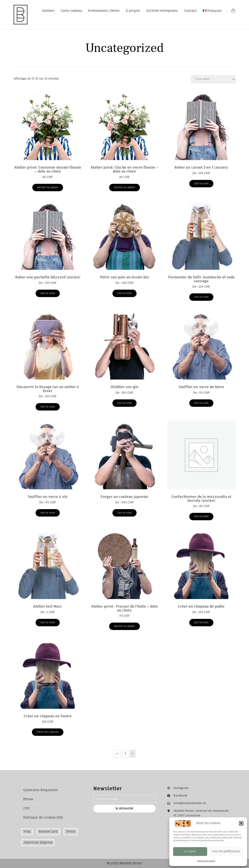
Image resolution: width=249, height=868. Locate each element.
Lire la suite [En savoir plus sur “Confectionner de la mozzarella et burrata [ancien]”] (201, 516)
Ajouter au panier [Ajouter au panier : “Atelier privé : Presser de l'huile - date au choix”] (124, 626)
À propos (133, 11)
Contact (190, 11)
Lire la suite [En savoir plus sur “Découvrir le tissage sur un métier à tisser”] (48, 407)
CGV (27, 808)
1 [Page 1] (125, 754)
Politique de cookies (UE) (43, 818)
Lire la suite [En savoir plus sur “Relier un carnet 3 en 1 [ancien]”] (201, 184)
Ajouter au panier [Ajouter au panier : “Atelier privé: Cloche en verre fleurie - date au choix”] (124, 187)
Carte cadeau (71, 11)
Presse (28, 799)
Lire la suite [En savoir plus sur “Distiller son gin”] (124, 403)
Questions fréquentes (41, 790)
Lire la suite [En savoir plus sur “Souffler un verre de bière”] (201, 403)
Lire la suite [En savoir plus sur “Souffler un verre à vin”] (48, 513)
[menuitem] (212, 11)
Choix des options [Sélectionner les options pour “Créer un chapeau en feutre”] (48, 732)
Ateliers (48, 11)
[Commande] (213, 79)
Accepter (190, 852)
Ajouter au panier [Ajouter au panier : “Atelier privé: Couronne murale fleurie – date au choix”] (48, 187)
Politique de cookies (206, 861)
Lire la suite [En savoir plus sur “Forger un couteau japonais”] (124, 513)
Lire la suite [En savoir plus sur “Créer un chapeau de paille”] (201, 622)
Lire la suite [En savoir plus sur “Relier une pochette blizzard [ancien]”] (48, 293)
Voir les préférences (226, 852)
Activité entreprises (162, 11)
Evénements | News (104, 11)
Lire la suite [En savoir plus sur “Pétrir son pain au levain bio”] (124, 293)
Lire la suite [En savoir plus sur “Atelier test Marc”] (48, 622)
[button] (241, 823)
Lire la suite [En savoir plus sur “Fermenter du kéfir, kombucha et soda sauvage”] (201, 297)
